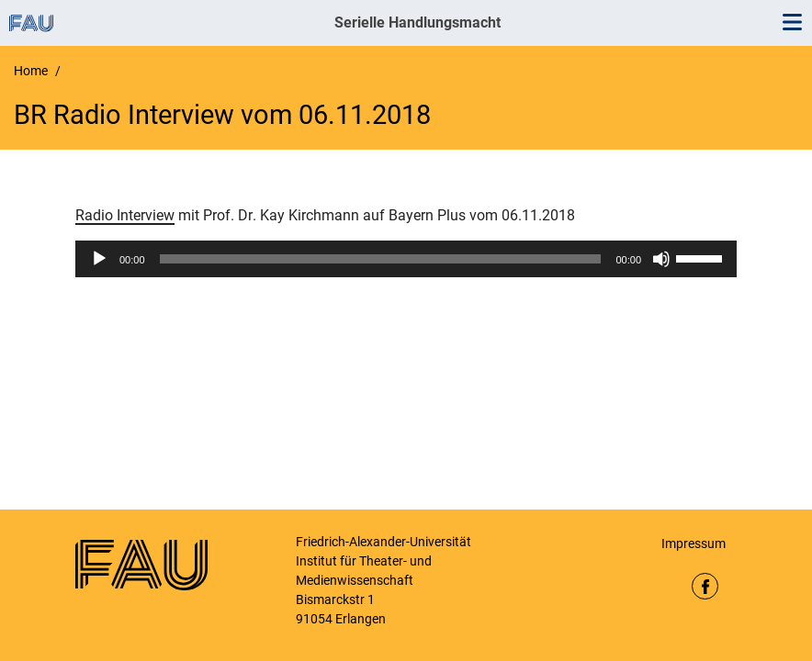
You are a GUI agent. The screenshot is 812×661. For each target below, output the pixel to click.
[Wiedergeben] (99, 259)
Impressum (694, 543)
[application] (406, 259)
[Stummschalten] (661, 259)
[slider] (381, 259)
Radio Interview (125, 215)
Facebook (705, 586)
